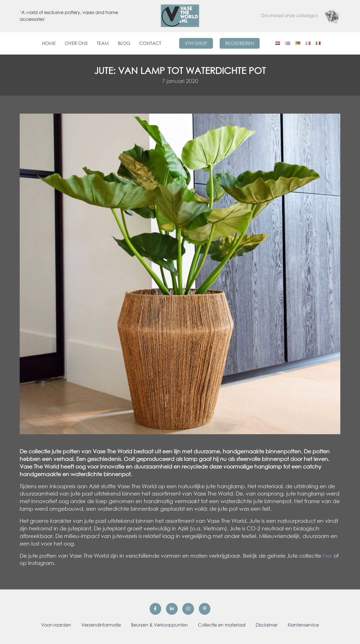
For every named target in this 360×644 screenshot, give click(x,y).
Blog (124, 43)
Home (49, 43)
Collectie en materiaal (222, 625)
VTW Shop (196, 43)
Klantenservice (303, 625)
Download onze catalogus (301, 15)
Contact (150, 43)
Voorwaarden (56, 625)
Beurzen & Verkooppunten (159, 625)
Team (103, 43)
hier (327, 556)
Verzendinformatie (101, 625)
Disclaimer (267, 625)
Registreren (240, 43)
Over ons (76, 43)
